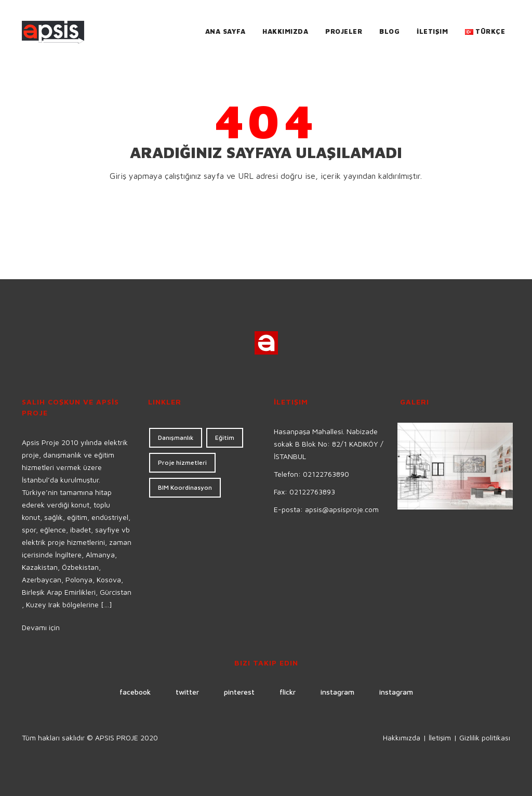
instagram (337, 692)
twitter (187, 692)
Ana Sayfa (225, 31)
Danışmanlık (176, 438)
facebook (135, 692)
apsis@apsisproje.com (342, 509)
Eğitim (225, 438)
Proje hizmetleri (182, 462)
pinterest (239, 692)
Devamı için (41, 627)
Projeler (344, 31)
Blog (389, 31)
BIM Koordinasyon (185, 487)
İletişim (432, 31)
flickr (288, 692)
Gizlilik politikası (485, 738)
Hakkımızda (285, 31)
